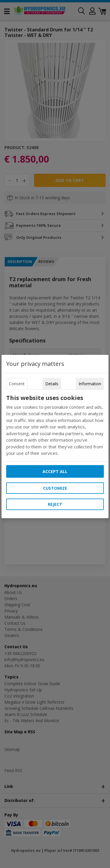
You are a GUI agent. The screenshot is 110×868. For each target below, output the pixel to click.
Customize (55, 488)
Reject (55, 504)
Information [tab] (90, 384)
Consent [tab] (17, 384)
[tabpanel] (55, 425)
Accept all (55, 471)
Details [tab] (52, 384)
